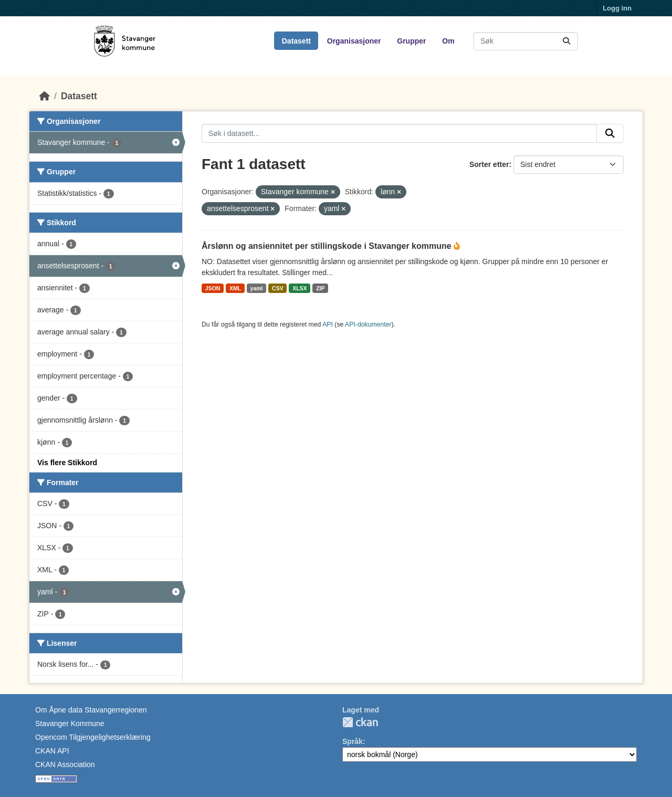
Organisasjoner (354, 41)
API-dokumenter (368, 324)
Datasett (296, 41)
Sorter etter (489, 164)
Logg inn (617, 8)
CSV (278, 288)
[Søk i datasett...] (526, 41)
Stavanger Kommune (70, 723)
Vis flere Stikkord (67, 463)
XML (235, 288)
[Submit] (566, 41)
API (328, 324)
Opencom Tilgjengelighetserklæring (93, 737)
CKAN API (52, 751)
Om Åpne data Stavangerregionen (91, 710)
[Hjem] (45, 96)
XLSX (300, 288)
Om (448, 41)
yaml (257, 288)
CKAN (360, 722)
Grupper (411, 41)
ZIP (320, 288)
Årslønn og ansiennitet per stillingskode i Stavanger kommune (328, 246)
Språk (353, 741)
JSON (213, 288)
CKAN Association (65, 764)
